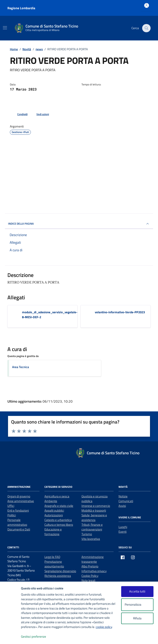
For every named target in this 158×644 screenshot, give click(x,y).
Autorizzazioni (54, 515)
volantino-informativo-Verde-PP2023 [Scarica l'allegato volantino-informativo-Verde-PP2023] (120, 312)
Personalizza (137, 605)
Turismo (87, 534)
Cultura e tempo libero (59, 525)
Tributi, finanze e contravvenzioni (92, 527)
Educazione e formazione (53, 532)
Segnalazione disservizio (60, 571)
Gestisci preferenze (38, 637)
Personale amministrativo (17, 522)
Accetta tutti (137, 591)
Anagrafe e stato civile (59, 506)
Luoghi (123, 527)
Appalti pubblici (54, 510)
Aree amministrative (21, 501)
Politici (12, 515)
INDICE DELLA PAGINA (79, 224)
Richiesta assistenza (58, 576)
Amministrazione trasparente (93, 559)
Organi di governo (19, 496)
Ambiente (51, 501)
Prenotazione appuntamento (54, 564)
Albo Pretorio (90, 566)
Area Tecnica (21, 367)
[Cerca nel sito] (146, 28)
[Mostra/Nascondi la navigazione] (5, 28)
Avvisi (122, 506)
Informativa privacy (94, 571)
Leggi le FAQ (52, 557)
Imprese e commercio (96, 506)
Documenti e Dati (19, 529)
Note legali (88, 580)
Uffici (11, 506)
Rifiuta (137, 618)
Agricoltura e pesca (57, 496)
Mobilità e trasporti (94, 510)
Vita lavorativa (91, 539)
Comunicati (126, 501)
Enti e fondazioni (18, 510)
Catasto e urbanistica (58, 520)
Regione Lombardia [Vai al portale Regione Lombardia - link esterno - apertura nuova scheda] (21, 8)
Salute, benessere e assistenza (94, 518)
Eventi (123, 532)
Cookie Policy (90, 576)
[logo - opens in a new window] (11, 637)
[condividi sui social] (19, 114)
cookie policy (104, 627)
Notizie (123, 496)
